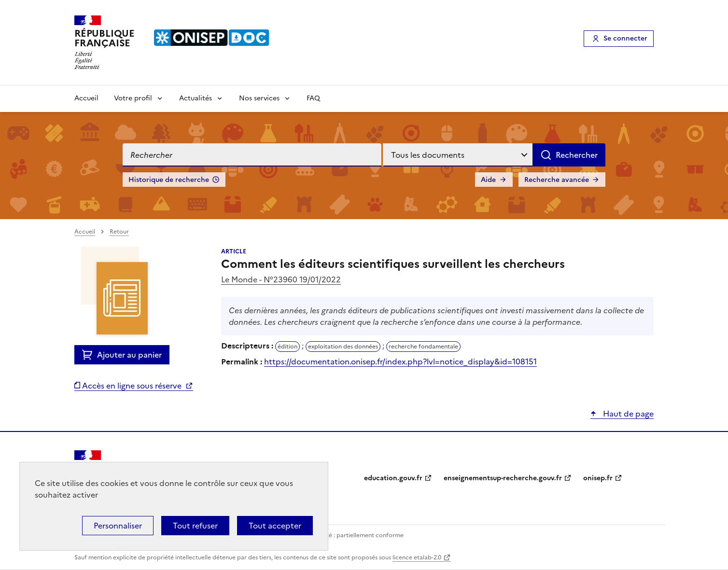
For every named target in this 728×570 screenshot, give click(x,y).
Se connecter (625, 38)
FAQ (313, 98)
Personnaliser (118, 526)
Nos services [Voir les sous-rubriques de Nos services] (259, 98)
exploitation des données (343, 347)
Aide (488, 180)
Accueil (86, 98)
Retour (119, 232)
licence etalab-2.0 (417, 557)
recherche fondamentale (423, 347)
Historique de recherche (169, 180)
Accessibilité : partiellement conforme (350, 535)
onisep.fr (598, 478)
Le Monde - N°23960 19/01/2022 (281, 279)
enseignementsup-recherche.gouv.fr (503, 478)
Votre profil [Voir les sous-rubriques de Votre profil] (133, 98)
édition (287, 347)
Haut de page (627, 414)
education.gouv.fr (393, 478)
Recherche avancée (557, 180)
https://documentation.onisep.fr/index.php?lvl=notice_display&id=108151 (400, 361)
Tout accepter (275, 526)
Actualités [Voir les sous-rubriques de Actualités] (196, 98)
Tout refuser (195, 526)
